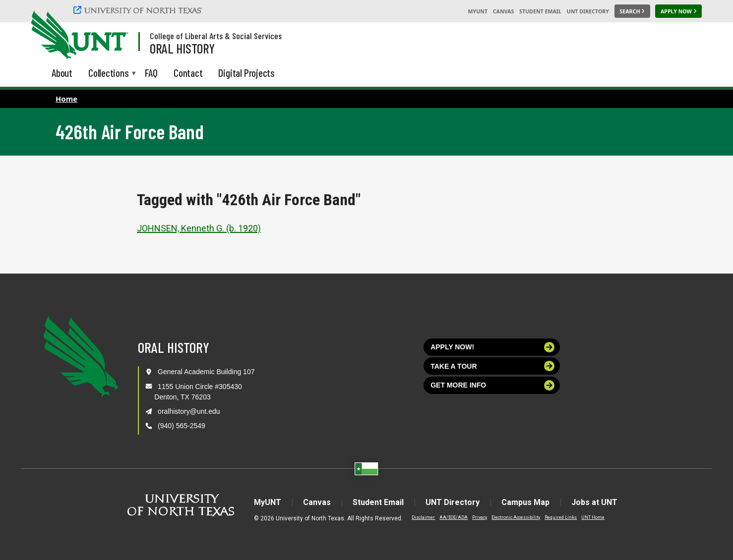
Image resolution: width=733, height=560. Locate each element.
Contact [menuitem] (188, 73)
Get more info (492, 385)
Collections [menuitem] (109, 74)
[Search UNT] (632, 11)
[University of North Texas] (139, 10)
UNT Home (593, 517)
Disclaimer (423, 517)
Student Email (540, 11)
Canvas (504, 11)
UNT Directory (588, 11)
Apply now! (492, 347)
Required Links (561, 517)
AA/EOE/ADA (454, 517)
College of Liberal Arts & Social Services (216, 36)
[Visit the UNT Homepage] (113, 36)
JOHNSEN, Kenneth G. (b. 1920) (199, 228)
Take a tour (492, 366)
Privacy (480, 517)
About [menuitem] (62, 73)
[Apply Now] (678, 11)
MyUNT (478, 11)
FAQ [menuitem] (151, 73)
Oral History (182, 48)
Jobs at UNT (594, 502)
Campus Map (525, 502)
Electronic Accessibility (516, 517)
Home (66, 99)
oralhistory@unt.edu (189, 411)
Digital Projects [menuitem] (246, 73)
